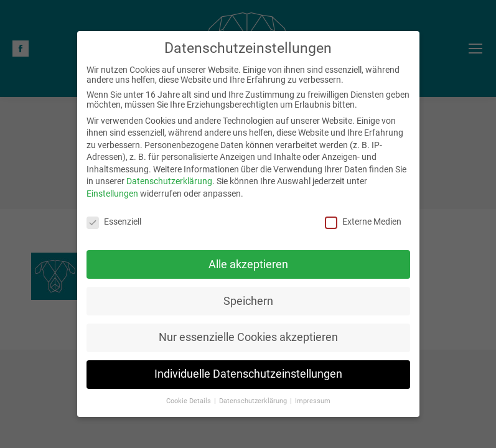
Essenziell (114, 222)
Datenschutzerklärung (169, 181)
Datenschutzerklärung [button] (254, 401)
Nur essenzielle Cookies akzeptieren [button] (248, 337)
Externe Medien (363, 222)
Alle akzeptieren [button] (248, 264)
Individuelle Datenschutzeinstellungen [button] (248, 374)
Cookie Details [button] (190, 401)
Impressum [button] (313, 401)
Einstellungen (112, 194)
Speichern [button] (248, 301)
